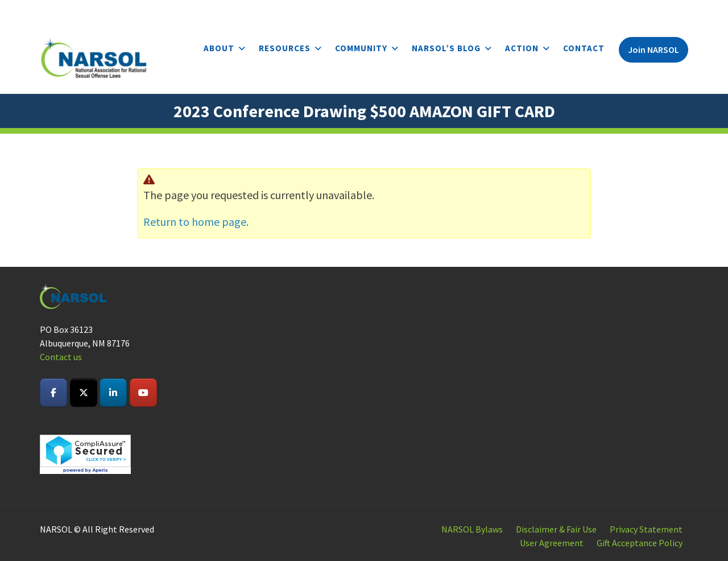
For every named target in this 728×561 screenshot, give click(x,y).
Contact (584, 48)
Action (522, 48)
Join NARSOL (653, 49)
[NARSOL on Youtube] (143, 393)
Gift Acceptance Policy (640, 543)
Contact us (61, 357)
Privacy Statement (646, 529)
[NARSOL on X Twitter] (84, 393)
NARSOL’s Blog (446, 48)
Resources (285, 48)
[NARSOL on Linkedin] (113, 393)
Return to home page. (196, 222)
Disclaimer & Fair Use (556, 529)
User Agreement (552, 543)
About (219, 48)
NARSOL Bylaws (472, 529)
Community (361, 48)
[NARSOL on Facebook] (53, 393)
